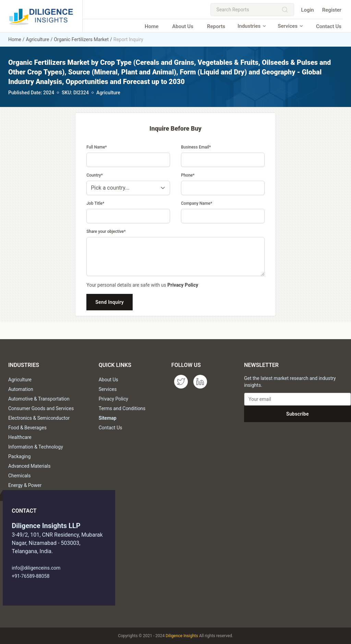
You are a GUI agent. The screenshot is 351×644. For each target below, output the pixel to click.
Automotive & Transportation (39, 399)
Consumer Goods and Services (41, 408)
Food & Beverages (27, 428)
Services (291, 26)
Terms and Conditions (122, 408)
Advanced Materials (29, 466)
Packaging (19, 456)
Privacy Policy (183, 285)
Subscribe (298, 414)
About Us (183, 26)
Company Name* (197, 203)
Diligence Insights (182, 636)
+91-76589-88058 (31, 576)
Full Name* (96, 147)
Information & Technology (36, 447)
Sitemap (108, 418)
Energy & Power (25, 485)
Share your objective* (106, 231)
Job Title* (95, 203)
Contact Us (329, 26)
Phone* (188, 175)
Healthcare (20, 437)
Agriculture (37, 39)
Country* (95, 175)
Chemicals (20, 476)
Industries (252, 26)
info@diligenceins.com (36, 568)
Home (152, 26)
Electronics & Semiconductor (39, 418)
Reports (216, 26)
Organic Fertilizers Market (81, 39)
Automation (21, 389)
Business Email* (196, 147)
